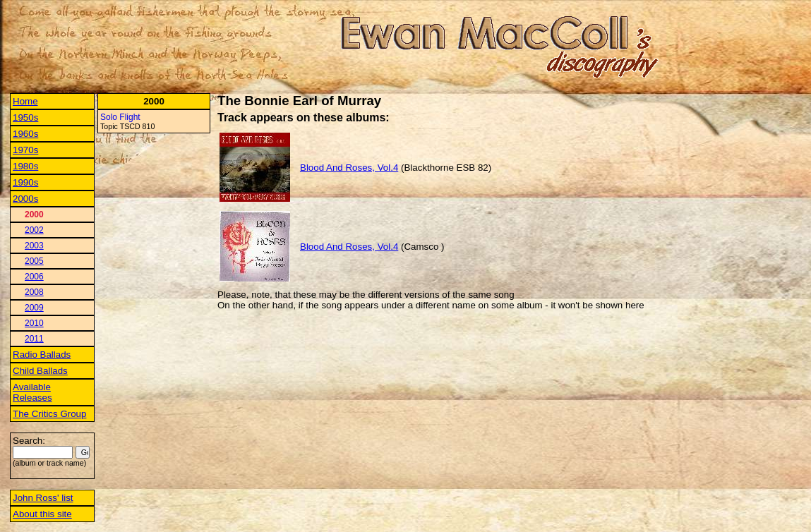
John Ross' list (43, 498)
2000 (34, 214)
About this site (42, 514)
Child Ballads (40, 371)
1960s (25, 134)
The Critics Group (49, 414)
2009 (34, 308)
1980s (25, 166)
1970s (25, 150)
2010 (34, 323)
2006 (34, 277)
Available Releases (32, 392)
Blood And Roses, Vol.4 (349, 168)
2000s (25, 199)
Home (25, 101)
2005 (34, 261)
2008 (34, 292)
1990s (25, 182)
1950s (25, 117)
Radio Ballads (42, 355)
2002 (34, 230)
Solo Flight (120, 117)
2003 (34, 246)
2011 (34, 339)
